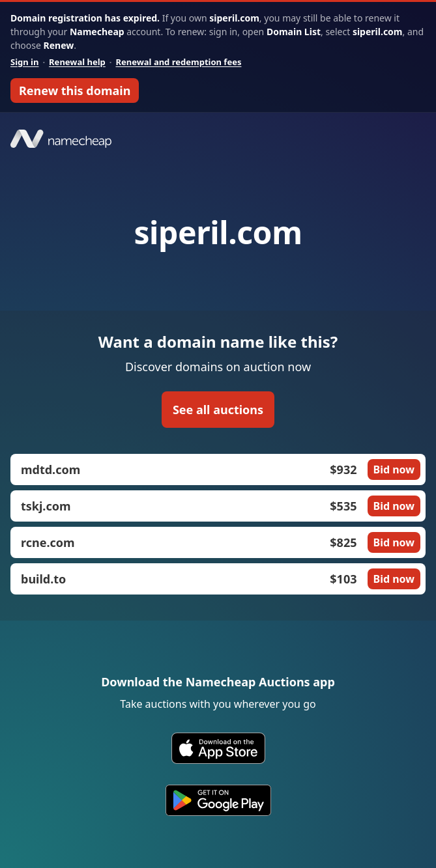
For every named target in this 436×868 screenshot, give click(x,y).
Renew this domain (75, 91)
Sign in (24, 62)
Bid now (394, 469)
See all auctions (218, 410)
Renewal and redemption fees (178, 62)
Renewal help (77, 62)
